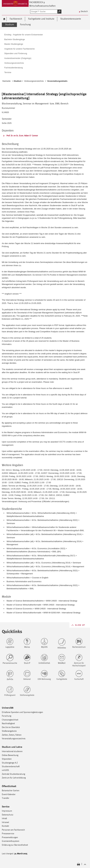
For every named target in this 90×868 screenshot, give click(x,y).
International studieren (12, 751)
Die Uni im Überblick (11, 727)
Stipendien (7, 759)
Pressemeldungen (10, 837)
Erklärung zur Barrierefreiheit (15, 845)
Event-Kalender (9, 794)
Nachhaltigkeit (8, 723)
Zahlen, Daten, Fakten (12, 735)
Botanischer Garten (11, 790)
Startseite (6, 81)
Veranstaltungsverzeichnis (14, 738)
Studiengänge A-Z (10, 763)
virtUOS (5, 770)
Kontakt (5, 826)
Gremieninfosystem (11, 841)
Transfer (6, 798)
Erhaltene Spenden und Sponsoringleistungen (22, 712)
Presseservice (8, 833)
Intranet (5, 822)
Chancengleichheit (10, 720)
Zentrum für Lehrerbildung (14, 778)
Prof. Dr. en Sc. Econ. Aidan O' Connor (22, 136)
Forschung (7, 716)
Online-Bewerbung (10, 755)
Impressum (7, 811)
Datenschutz (8, 815)
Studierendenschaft (11, 766)
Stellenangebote (9, 731)
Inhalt (4, 818)
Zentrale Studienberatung (13, 774)
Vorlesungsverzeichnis (34, 81)
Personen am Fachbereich (13, 830)
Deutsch (84, 11)
